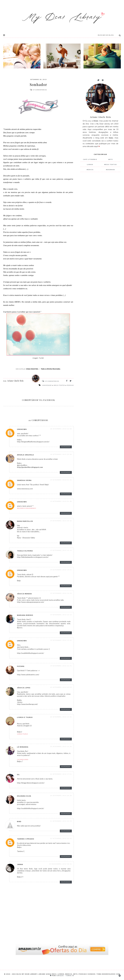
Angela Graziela (25, 455)
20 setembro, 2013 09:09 (61, 687)
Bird (19, 821)
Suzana (21, 666)
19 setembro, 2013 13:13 (61, 550)
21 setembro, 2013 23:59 (61, 821)
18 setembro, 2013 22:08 (61, 429)
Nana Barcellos (25, 521)
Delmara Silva (24, 796)
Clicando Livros (23, 759)
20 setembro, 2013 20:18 (61, 795)
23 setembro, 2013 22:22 (61, 838)
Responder (66, 447)
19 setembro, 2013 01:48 (61, 501)
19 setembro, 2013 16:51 (61, 666)
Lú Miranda (23, 747)
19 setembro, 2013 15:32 (61, 640)
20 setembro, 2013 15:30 (61, 717)
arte (111, 159)
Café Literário (90, 159)
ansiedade (47, 385)
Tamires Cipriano (26, 839)
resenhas (111, 170)
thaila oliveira (25, 551)
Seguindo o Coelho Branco (26, 508)
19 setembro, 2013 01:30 (61, 480)
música (90, 170)
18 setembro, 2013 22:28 (61, 454)
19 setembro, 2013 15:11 (61, 615)
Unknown (22, 429)
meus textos (59, 385)
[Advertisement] (99, 216)
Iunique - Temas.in (65, 976)
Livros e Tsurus (25, 717)
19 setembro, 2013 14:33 (61, 593)
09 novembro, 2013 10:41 (61, 864)
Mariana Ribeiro (25, 615)
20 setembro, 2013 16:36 (61, 746)
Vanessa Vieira (24, 480)
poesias (70, 385)
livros (90, 164)
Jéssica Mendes (25, 594)
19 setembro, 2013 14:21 (61, 570)
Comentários (38, 90)
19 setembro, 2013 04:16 (61, 521)
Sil (18, 774)
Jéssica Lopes (24, 688)
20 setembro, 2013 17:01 (61, 774)
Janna (20, 864)
